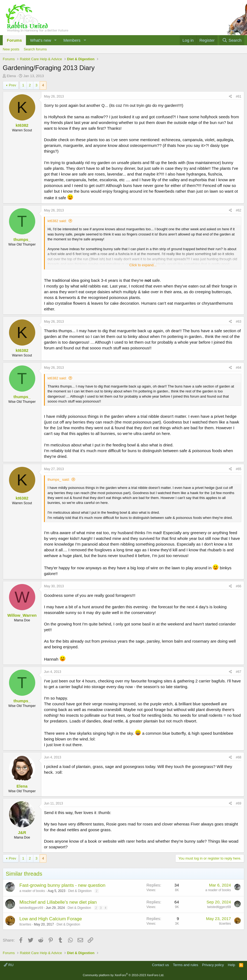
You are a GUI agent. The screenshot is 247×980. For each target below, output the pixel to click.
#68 (239, 757)
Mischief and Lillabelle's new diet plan (58, 902)
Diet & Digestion (80, 891)
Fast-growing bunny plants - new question (62, 885)
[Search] (232, 40)
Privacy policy (213, 965)
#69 (239, 803)
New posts (11, 49)
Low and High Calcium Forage (51, 919)
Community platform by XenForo (123, 975)
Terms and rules (186, 965)
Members (72, 40)
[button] (55, 40)
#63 (239, 322)
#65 (239, 469)
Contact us (160, 965)
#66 (239, 586)
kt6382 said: (57, 221)
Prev (12, 85)
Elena (11, 76)
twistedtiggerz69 (31, 908)
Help (232, 965)
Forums (14, 40)
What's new (41, 40)
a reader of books (32, 891)
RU (9, 965)
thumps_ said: (59, 480)
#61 (239, 96)
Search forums (35, 49)
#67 (239, 672)
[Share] (230, 97)
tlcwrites (25, 924)
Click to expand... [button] (143, 265)
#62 (239, 210)
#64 (239, 368)
